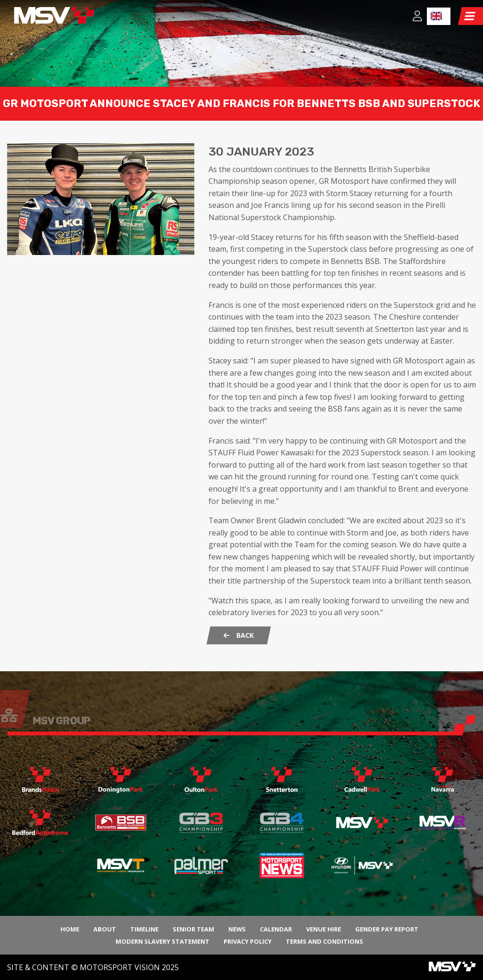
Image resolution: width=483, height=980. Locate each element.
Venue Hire (324, 929)
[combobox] (439, 16)
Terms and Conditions (325, 941)
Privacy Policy (248, 941)
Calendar (276, 929)
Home (70, 929)
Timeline (144, 929)
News (237, 929)
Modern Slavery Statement (162, 941)
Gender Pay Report (387, 929)
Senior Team (193, 929)
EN (436, 16)
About (105, 929)
